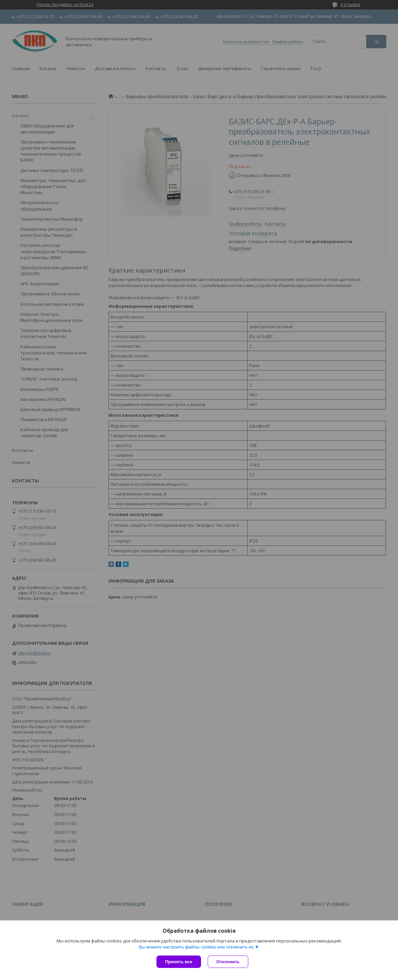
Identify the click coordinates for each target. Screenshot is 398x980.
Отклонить (228, 962)
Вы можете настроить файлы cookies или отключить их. (197, 947)
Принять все (179, 962)
